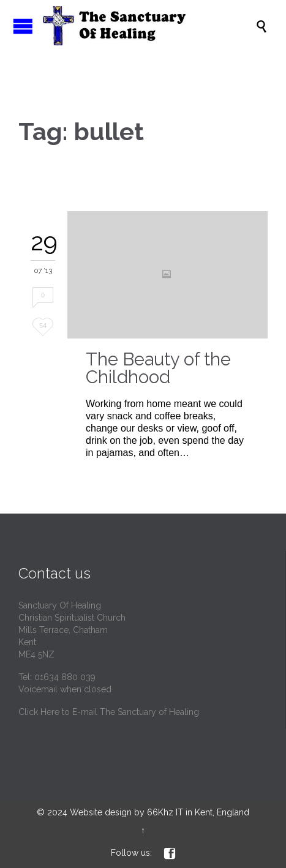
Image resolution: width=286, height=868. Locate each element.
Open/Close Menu (23, 26)
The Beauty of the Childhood (158, 368)
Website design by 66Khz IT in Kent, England (160, 812)
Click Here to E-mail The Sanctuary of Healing (109, 712)
